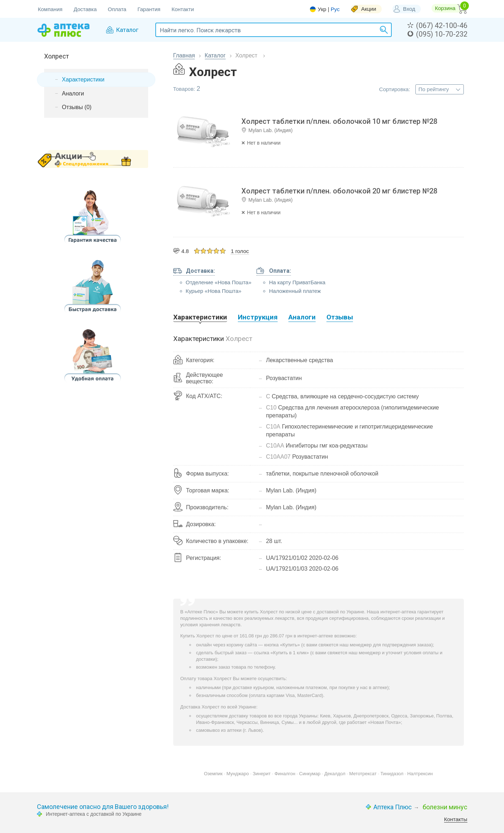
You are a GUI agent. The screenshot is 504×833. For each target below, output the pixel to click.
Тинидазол (392, 774)
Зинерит (262, 774)
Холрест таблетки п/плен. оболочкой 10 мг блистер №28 (339, 121)
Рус (335, 9)
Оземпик (213, 774)
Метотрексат (363, 774)
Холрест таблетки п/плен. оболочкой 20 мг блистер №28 (339, 191)
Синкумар (310, 774)
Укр (322, 9)
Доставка (85, 9)
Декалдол (335, 774)
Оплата (117, 9)
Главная (184, 55)
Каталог (215, 55)
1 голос (240, 251)
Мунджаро (238, 774)
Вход (409, 9)
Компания (50, 9)
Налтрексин (420, 774)
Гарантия (149, 9)
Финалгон (285, 774)
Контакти (183, 9)
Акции (369, 9)
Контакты (456, 819)
